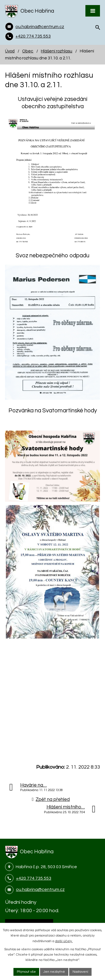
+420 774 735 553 (34, 878)
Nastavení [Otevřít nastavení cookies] (80, 972)
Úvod (10, 51)
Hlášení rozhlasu (57, 51)
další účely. (64, 941)
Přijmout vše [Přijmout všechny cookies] (26, 972)
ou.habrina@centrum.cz (40, 889)
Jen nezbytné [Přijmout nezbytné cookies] (54, 972)
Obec (28, 51)
